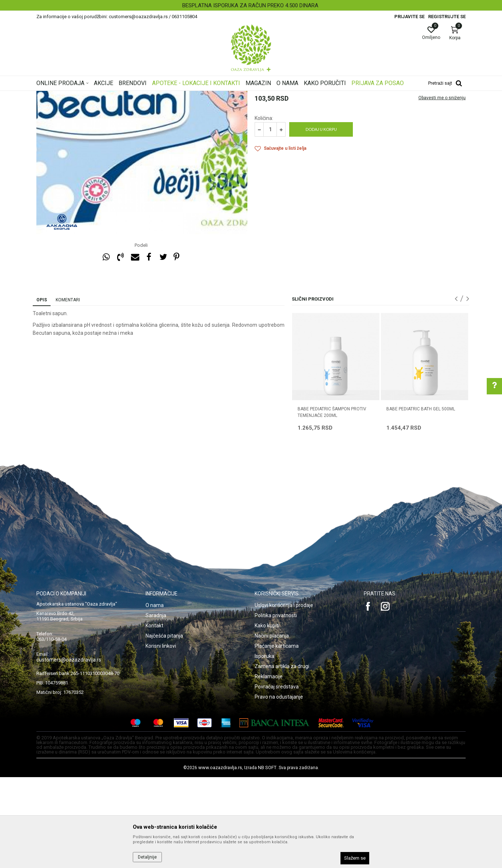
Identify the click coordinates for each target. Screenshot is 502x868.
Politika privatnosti (276, 706)
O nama (155, 696)
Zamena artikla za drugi (282, 757)
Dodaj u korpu (321, 220)
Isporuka (264, 747)
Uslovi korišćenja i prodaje (284, 696)
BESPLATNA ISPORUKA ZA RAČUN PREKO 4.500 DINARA (250, 5)
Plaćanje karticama (277, 737)
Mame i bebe (138, 96)
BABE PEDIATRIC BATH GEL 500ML (421, 500)
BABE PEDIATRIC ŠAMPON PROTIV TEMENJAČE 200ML (332, 503)
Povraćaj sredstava (277, 777)
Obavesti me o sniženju (442, 189)
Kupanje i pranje (207, 96)
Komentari (68, 391)
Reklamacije (269, 767)
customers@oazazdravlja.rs (69, 751)
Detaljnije (147, 857)
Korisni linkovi (161, 737)
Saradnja (156, 706)
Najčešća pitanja (164, 727)
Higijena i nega (171, 96)
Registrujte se (447, 17)
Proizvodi (110, 96)
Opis (42, 391)
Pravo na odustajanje (279, 788)
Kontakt (154, 716)
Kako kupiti (267, 716)
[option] (251, 5)
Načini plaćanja (272, 727)
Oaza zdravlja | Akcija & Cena (66, 96)
